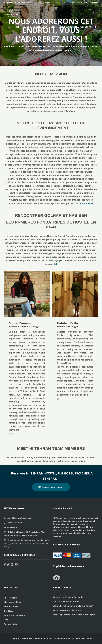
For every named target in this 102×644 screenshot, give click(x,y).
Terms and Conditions (15, 615)
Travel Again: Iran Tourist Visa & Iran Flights (74, 615)
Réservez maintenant (51, 487)
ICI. (56, 264)
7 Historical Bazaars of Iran (66, 601)
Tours (54, 27)
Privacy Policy (10, 624)
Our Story (85, 27)
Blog (62, 27)
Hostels (27, 27)
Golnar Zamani (85, 638)
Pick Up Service (11, 607)
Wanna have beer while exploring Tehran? (73, 606)
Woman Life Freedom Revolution (69, 597)
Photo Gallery (10, 598)
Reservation (41, 27)
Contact (73, 27)
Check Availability (12, 602)
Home (16, 27)
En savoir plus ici (84, 203)
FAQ (6, 620)
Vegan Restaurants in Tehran (67, 610)
